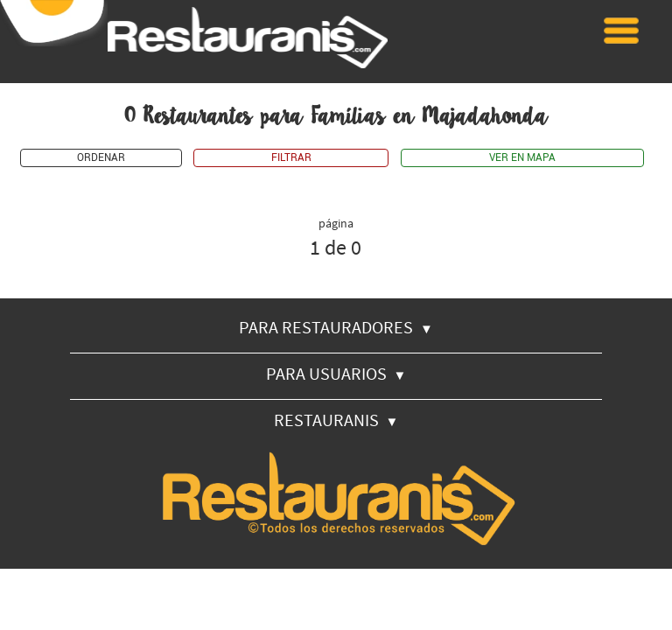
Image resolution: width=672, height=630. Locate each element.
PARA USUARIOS (336, 373)
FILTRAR (291, 158)
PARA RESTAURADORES (336, 327)
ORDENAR (101, 158)
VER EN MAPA (522, 158)
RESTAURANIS (336, 420)
